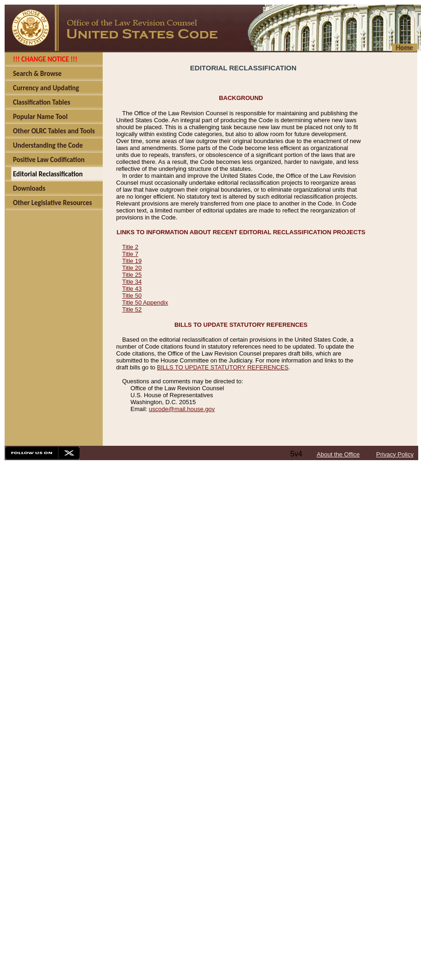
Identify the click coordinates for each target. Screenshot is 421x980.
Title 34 (132, 282)
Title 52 (132, 309)
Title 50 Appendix (145, 303)
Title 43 (132, 289)
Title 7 (130, 254)
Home (405, 48)
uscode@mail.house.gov (182, 409)
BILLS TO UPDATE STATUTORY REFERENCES (223, 367)
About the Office (338, 454)
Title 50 (132, 296)
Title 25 (132, 275)
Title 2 (130, 247)
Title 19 (132, 261)
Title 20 (132, 268)
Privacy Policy (395, 454)
